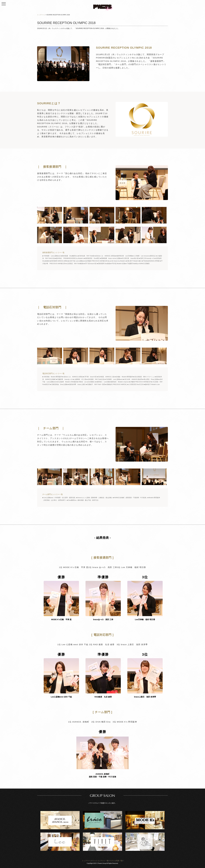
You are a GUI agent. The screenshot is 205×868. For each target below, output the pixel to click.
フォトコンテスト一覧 (101, 861)
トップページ (87, 861)
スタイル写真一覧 (116, 861)
